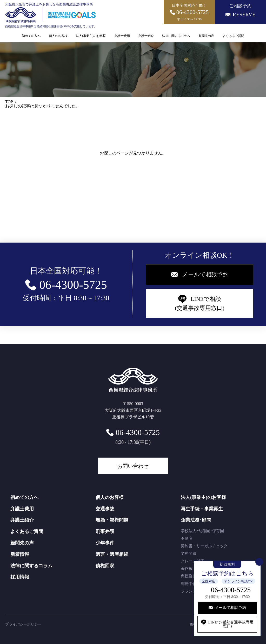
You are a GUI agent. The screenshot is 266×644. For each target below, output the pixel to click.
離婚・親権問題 (112, 520)
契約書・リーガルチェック (204, 546)
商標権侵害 (191, 576)
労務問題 (189, 554)
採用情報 (20, 577)
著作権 (187, 569)
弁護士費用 (122, 36)
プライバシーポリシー (23, 624)
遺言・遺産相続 (112, 554)
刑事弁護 (105, 531)
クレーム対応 (192, 561)
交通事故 (105, 509)
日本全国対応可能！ (189, 12)
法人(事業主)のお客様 (91, 36)
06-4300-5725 (231, 590)
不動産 (187, 538)
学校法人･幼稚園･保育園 (202, 531)
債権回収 (105, 566)
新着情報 (20, 554)
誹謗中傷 (189, 584)
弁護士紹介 (146, 36)
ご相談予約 (240, 10)
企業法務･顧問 (196, 520)
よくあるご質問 (233, 36)
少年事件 (105, 543)
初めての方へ (31, 36)
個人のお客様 (58, 36)
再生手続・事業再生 (202, 509)
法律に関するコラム (176, 36)
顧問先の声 (206, 36)
